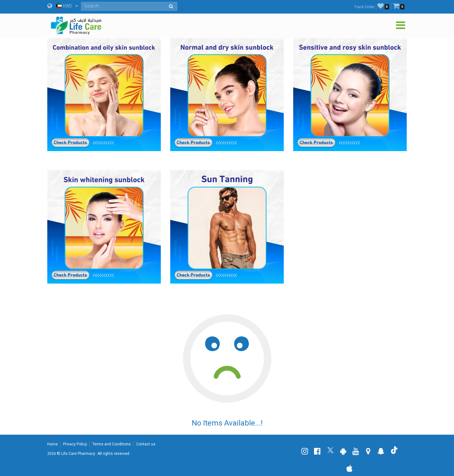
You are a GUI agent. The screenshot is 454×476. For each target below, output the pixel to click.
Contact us (146, 444)
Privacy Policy (75, 444)
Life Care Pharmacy (78, 454)
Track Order (364, 7)
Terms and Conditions (112, 444)
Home (52, 444)
